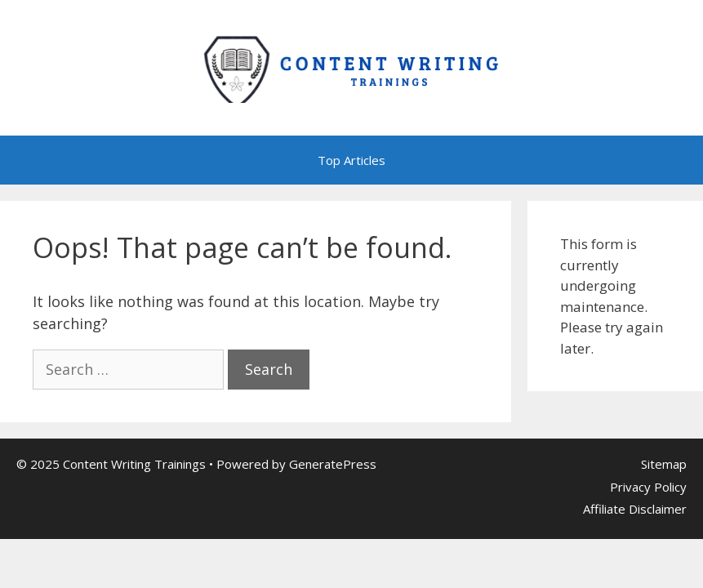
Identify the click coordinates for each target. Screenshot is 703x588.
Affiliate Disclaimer (635, 509)
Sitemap (664, 464)
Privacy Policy (648, 487)
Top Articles (351, 160)
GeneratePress (333, 464)
